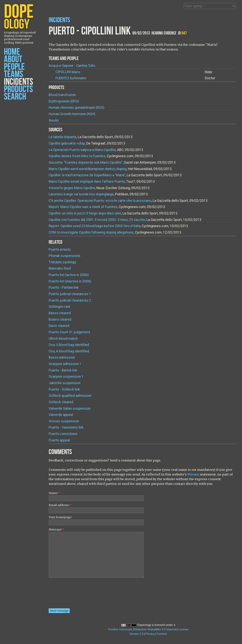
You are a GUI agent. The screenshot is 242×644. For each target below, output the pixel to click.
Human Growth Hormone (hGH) (72, 114)
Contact (162, 634)
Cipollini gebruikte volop (67, 143)
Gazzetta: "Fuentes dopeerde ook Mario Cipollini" (86, 162)
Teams (14, 74)
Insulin (54, 120)
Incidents (18, 82)
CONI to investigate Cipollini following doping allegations (91, 232)
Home (12, 52)
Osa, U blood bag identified (69, 345)
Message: (56, 529)
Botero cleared (60, 319)
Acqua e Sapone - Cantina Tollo (72, 66)
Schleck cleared (61, 402)
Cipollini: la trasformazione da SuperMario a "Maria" (87, 175)
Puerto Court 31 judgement (69, 332)
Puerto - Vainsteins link (66, 427)
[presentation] (65, 594)
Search (15, 97)
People (14, 67)
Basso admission (62, 357)
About (13, 59)
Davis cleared (59, 326)
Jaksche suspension (65, 383)
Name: (54, 493)
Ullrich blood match (63, 339)
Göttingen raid (59, 307)
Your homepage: (60, 517)
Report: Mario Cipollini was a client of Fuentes (83, 207)
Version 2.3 (136, 634)
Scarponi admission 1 (65, 364)
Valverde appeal (61, 415)
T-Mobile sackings (62, 262)
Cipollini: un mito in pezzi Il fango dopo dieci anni (85, 213)
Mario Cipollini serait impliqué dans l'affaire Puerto (87, 182)
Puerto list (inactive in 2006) (70, 281)
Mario (68, 72)
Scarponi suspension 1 (66, 377)
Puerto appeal (59, 440)
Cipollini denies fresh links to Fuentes (77, 156)
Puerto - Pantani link (64, 288)
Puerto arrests (60, 250)
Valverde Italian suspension (70, 408)
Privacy (193, 474)
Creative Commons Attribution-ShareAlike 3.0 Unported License (148, 629)
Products (18, 89)
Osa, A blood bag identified (69, 351)
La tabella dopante (62, 137)
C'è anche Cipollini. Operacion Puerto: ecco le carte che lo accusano (100, 201)
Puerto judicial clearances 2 (70, 300)
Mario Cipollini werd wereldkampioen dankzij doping (88, 169)
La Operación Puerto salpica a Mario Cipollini (82, 150)
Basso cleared (60, 313)
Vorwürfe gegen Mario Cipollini (72, 188)
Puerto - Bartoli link (63, 370)
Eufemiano (71, 78)
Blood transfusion (62, 95)
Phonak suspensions (65, 256)
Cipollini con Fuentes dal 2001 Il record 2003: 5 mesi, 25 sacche (97, 220)
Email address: (60, 505)
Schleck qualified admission (70, 396)
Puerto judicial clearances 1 (70, 294)
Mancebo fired (60, 268)
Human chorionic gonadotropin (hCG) (77, 108)
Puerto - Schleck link (64, 389)
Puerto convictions (63, 434)
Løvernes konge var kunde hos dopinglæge (81, 194)
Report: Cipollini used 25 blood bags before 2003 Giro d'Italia (95, 226)
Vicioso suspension (64, 421)
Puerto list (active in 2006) (69, 275)
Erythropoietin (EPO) (64, 101)
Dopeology (144, 625)
